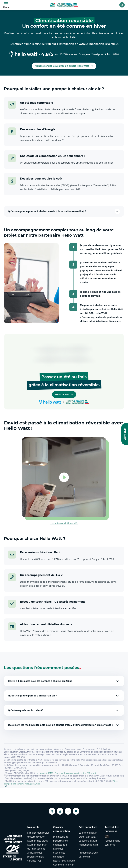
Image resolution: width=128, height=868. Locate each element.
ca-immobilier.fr (88, 833)
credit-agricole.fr (88, 837)
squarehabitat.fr (88, 841)
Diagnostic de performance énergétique (61, 841)
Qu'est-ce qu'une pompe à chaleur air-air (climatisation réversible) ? (64, 211)
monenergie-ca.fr (88, 845)
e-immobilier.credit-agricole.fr (89, 853)
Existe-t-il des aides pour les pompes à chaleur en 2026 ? (64, 681)
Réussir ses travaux (64, 861)
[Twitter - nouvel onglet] (52, 811)
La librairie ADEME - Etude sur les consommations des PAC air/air (66, 773)
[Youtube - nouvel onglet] (76, 811)
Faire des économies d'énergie (59, 853)
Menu (6, 5)
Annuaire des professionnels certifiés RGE (36, 857)
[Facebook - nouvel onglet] (68, 811)
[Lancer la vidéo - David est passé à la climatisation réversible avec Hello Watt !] (64, 477)
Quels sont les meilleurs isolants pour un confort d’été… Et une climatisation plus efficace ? (64, 725)
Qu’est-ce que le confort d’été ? (64, 710)
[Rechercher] (122, 5)
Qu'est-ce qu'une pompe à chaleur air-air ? (64, 696)
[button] (125, 434)
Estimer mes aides (38, 841)
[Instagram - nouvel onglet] (60, 811)
